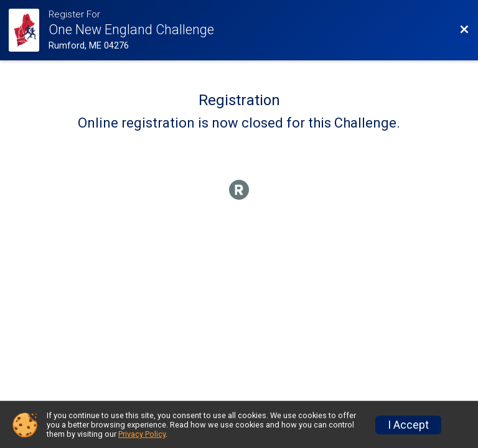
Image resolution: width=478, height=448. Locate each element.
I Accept (408, 425)
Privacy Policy (142, 434)
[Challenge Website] (29, 30)
